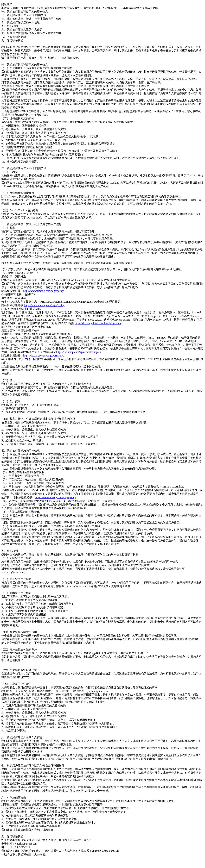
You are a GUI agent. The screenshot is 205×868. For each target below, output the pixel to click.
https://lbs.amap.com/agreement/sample (78, 352)
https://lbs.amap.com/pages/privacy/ (43, 356)
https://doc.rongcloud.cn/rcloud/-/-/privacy (98, 323)
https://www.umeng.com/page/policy (43, 291)
